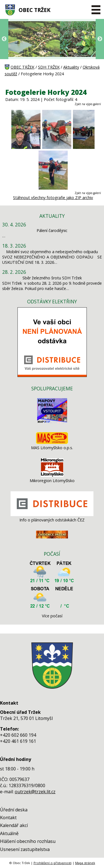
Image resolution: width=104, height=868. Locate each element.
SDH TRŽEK (49, 67)
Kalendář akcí (14, 825)
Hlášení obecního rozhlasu (28, 841)
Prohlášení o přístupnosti (53, 863)
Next (100, 39)
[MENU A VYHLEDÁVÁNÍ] (96, 10)
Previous (4, 39)
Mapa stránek (85, 863)
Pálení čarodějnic (52, 230)
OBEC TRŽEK (35, 10)
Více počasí (52, 616)
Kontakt (8, 818)
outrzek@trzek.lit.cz (35, 792)
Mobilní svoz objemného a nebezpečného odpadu (52, 252)
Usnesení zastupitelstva (25, 849)
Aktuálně (9, 833)
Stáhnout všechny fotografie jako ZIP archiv (53, 198)
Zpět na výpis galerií (88, 104)
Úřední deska (14, 810)
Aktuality (71, 67)
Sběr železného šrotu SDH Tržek (52, 278)
